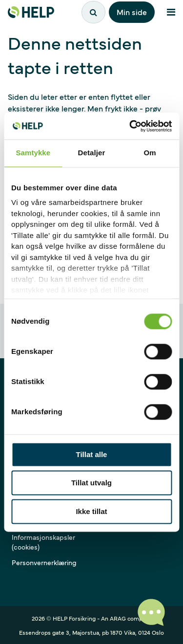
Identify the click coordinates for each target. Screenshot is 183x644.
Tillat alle (92, 454)
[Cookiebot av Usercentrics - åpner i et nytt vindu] (130, 126)
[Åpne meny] (171, 12)
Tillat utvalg (91, 483)
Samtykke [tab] (33, 153)
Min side (132, 12)
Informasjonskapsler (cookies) (43, 542)
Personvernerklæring (44, 562)
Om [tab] (150, 153)
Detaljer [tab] (92, 153)
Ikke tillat (91, 511)
